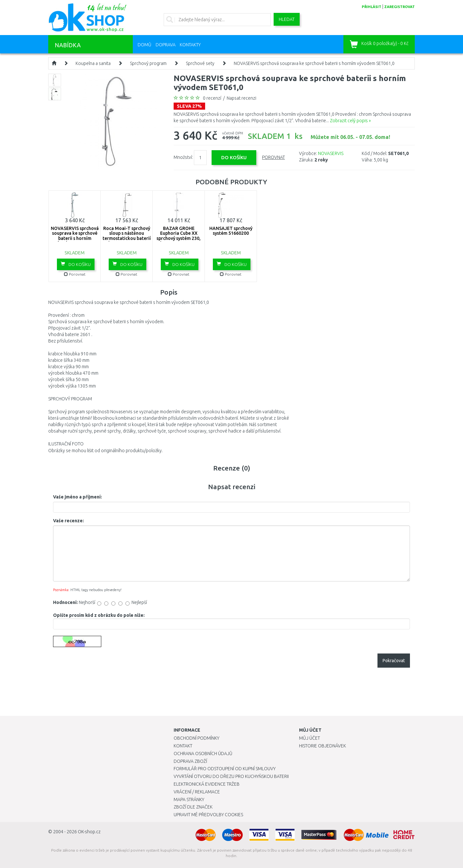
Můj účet (309, 738)
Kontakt (183, 746)
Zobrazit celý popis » (350, 121)
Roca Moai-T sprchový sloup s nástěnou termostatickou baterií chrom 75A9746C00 (127, 236)
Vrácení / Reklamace (197, 792)
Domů (145, 45)
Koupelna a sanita (93, 63)
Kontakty (190, 45)
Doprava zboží (190, 761)
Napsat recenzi (241, 98)
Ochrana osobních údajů (203, 754)
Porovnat (273, 157)
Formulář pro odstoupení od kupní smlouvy (225, 769)
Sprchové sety (200, 63)
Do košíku (76, 264)
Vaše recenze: (68, 521)
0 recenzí (212, 98)
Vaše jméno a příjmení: (77, 497)
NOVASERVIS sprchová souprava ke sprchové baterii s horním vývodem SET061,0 (314, 63)
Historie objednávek (322, 746)
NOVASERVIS (331, 153)
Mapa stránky (189, 799)
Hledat (287, 19)
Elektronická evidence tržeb (207, 784)
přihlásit (372, 7)
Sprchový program (148, 63)
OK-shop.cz (89, 832)
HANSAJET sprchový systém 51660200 (231, 231)
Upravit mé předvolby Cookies (208, 815)
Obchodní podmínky (196, 738)
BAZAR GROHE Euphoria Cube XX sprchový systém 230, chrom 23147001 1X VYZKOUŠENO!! (179, 238)
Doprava (166, 45)
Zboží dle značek (193, 807)
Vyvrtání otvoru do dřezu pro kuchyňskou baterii (231, 776)
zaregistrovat (399, 7)
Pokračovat (394, 661)
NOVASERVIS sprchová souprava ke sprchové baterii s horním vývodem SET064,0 (75, 236)
